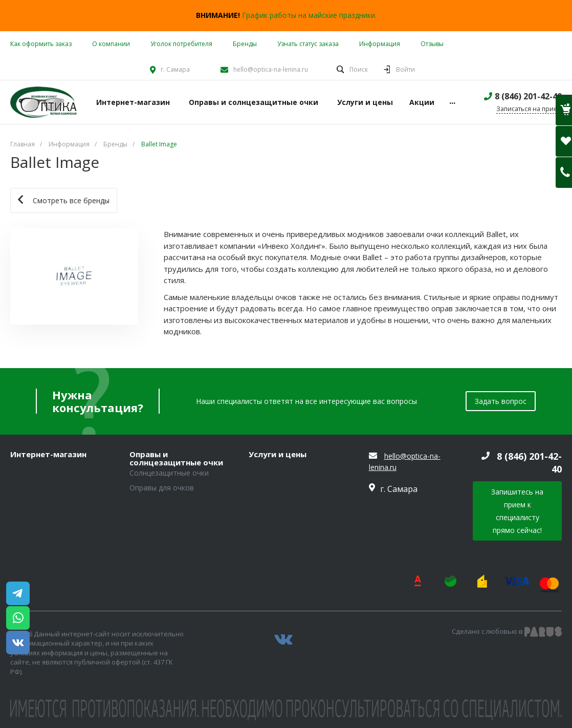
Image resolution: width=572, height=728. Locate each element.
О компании (111, 44)
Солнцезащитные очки (169, 473)
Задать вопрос (501, 401)
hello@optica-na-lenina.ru (271, 69)
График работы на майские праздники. (309, 15)
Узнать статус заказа (308, 44)
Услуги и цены (278, 455)
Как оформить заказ (41, 44)
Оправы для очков (162, 488)
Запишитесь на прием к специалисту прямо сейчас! (517, 511)
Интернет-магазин (48, 455)
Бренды (245, 44)
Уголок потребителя (181, 44)
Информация (380, 44)
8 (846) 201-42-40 (528, 96)
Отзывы (432, 44)
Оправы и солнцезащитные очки (176, 458)
